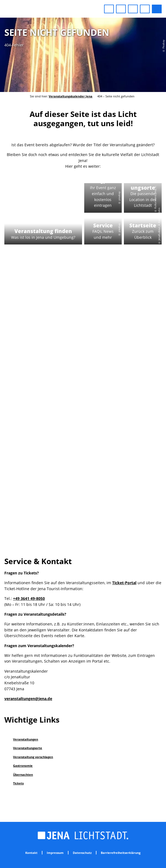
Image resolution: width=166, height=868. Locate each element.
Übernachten (23, 775)
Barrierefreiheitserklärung (121, 853)
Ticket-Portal (124, 583)
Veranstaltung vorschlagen (33, 757)
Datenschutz (82, 853)
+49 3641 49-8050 (29, 598)
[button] (109, 9)
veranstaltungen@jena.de (28, 699)
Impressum (55, 853)
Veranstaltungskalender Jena (71, 96)
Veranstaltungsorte (28, 748)
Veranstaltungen (26, 739)
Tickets (18, 783)
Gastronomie (23, 766)
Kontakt (31, 853)
